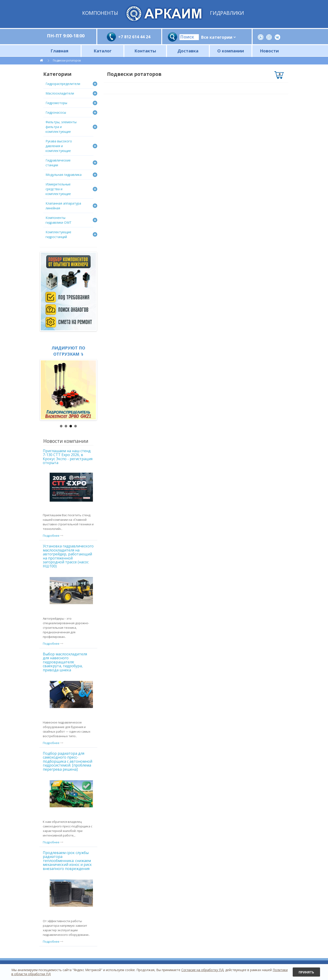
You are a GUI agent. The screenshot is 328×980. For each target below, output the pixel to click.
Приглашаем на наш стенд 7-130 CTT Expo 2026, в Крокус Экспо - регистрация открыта (68, 457)
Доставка (188, 51)
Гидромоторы (56, 103)
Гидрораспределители (63, 84)
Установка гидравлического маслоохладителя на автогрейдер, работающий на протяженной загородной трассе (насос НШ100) (68, 556)
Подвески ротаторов (67, 60)
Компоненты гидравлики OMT (59, 220)
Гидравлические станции (58, 163)
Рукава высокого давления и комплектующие (59, 146)
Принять (306, 972)
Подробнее (53, 536)
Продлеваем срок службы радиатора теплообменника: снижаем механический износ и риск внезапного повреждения (67, 861)
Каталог (103, 51)
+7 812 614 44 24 (134, 37)
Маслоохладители (60, 93)
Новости (269, 51)
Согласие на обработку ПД (202, 970)
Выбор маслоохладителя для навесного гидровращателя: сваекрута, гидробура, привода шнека (65, 662)
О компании (231, 51)
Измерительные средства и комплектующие (58, 189)
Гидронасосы (56, 112)
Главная (59, 51)
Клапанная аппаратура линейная (63, 206)
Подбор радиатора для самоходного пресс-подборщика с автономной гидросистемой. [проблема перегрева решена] (68, 761)
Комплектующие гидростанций (58, 234)
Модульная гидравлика (64, 175)
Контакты (145, 51)
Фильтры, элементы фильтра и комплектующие (61, 127)
